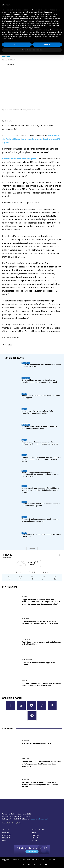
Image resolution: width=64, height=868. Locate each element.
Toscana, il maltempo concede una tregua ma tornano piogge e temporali (40, 520)
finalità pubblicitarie (53, 23)
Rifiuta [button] (17, 44)
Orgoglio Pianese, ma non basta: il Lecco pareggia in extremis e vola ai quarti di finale (40, 622)
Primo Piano (26, 363)
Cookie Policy (7, 823)
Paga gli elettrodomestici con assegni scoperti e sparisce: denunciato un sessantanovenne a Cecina (41, 459)
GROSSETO (7, 835)
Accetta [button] (47, 44)
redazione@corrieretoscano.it (39, 819)
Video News (26, 741)
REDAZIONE (10, 64)
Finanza (24, 680)
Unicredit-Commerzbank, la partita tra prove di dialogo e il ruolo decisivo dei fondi (41, 684)
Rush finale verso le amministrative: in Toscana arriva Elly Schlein (42, 643)
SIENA (34, 841)
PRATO (35, 838)
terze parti (37, 17)
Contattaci (32, 852)
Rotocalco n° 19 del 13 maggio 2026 (36, 743)
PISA (34, 832)
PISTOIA (35, 835)
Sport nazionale (28, 660)
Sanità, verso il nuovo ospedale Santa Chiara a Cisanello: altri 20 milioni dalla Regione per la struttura (40, 490)
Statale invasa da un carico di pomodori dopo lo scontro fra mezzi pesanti (41, 505)
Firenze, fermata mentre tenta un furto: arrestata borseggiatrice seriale (37, 412)
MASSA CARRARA (39, 830)
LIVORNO (6, 838)
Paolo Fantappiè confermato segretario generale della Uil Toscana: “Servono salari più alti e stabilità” (40, 475)
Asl (10, 345)
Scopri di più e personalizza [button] (32, 50)
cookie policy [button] (54, 14)
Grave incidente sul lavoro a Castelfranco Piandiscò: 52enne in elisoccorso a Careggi (39, 381)
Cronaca (6, 57)
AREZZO (6, 830)
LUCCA (5, 841)
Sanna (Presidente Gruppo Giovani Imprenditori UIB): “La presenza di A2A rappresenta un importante (41, 764)
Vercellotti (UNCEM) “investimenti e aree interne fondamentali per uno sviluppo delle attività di (40, 784)
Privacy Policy (17, 823)
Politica (25, 597)
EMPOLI (5, 832)
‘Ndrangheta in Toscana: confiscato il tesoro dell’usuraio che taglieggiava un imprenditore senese (40, 444)
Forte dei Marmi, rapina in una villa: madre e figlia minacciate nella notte (39, 427)
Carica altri (32, 548)
